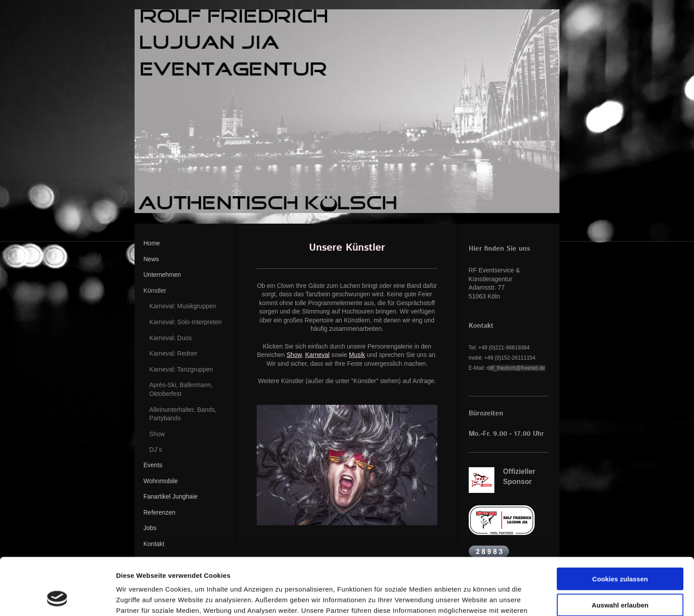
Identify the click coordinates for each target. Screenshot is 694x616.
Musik (357, 355)
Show (294, 355)
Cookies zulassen (620, 528)
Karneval (317, 355)
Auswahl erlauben (620, 554)
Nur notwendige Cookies (620, 579)
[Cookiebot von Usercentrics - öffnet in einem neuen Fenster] (57, 599)
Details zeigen (471, 599)
